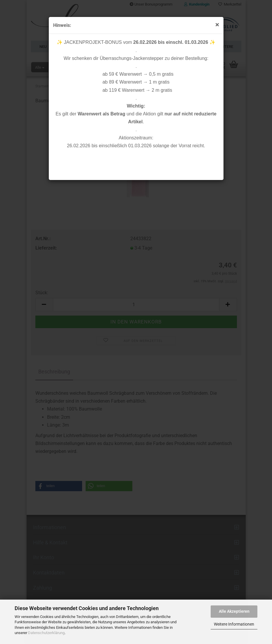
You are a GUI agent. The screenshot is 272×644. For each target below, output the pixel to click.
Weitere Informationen (234, 624)
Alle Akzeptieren (234, 611)
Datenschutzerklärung (46, 633)
